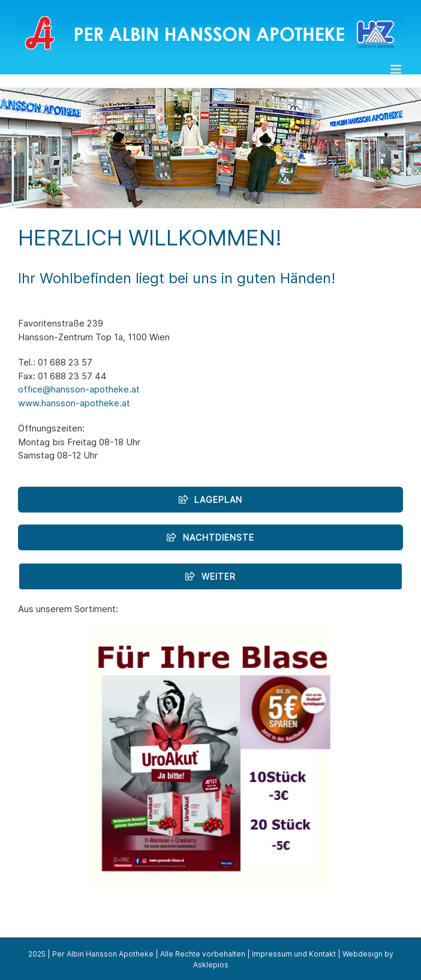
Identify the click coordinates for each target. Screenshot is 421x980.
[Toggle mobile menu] (397, 69)
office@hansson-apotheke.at (79, 389)
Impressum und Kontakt (294, 954)
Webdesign (363, 954)
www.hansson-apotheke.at (74, 403)
